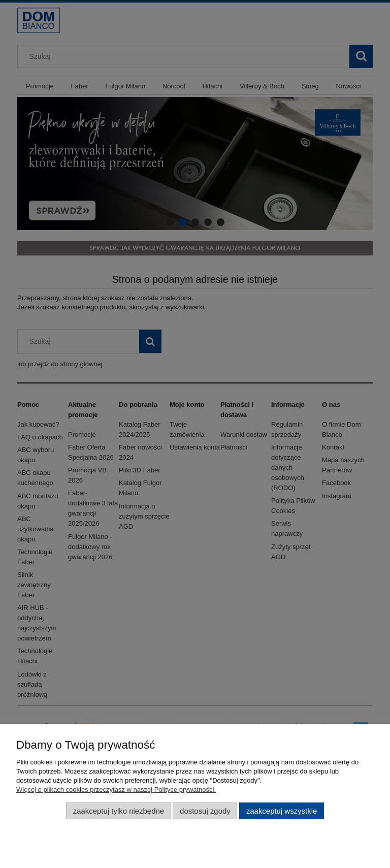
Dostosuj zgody (205, 811)
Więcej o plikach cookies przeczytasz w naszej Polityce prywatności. (116, 790)
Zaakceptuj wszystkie (282, 811)
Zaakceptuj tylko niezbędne (119, 811)
